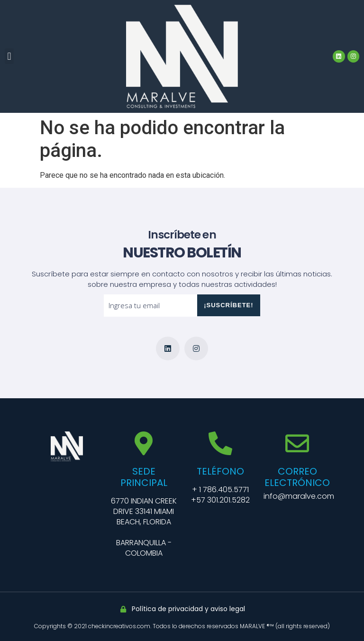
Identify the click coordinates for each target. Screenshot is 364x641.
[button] (9, 56)
